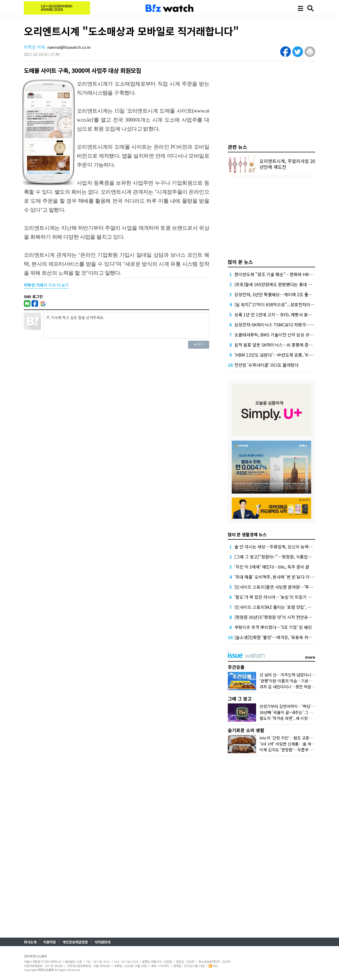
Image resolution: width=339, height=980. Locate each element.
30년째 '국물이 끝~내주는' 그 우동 (288, 712)
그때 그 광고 (240, 699)
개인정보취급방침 (75, 942)
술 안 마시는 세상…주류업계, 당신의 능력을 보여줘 (280, 547)
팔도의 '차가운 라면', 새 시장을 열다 (290, 718)
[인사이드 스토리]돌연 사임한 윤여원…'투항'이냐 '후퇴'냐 (286, 587)
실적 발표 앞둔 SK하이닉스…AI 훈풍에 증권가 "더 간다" (285, 345)
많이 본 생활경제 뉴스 (247, 534)
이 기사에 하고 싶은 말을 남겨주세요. (126, 326)
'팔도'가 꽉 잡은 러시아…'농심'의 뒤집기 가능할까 (279, 597)
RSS (213, 966)
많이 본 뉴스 (240, 262)
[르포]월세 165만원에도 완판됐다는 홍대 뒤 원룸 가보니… (286, 284)
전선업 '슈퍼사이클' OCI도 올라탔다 (266, 365)
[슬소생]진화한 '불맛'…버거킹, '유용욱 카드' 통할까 (280, 637)
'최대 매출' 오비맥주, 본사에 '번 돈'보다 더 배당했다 (280, 577)
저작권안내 (102, 942)
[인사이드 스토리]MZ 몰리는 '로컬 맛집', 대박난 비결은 (283, 607)
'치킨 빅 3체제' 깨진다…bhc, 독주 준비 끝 (272, 567)
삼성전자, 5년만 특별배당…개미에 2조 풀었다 (275, 294)
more (310, 657)
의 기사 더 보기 (46, 285)
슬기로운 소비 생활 (246, 730)
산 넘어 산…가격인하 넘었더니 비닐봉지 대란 (298, 675)
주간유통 (236, 667)
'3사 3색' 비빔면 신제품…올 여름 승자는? (294, 744)
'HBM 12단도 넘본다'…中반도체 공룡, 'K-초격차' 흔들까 (285, 355)
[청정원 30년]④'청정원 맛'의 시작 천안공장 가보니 (280, 617)
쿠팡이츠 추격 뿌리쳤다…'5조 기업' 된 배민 (273, 627)
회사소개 (30, 942)
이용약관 (50, 942)
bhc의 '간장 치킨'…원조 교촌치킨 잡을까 (294, 738)
